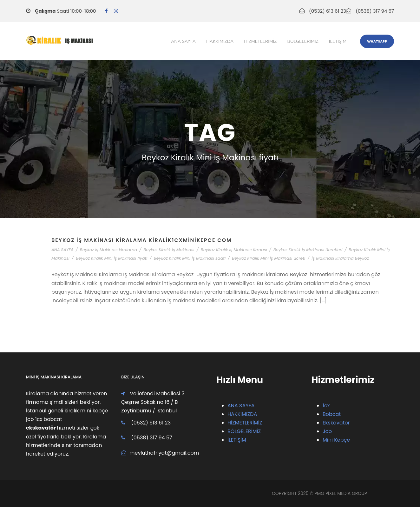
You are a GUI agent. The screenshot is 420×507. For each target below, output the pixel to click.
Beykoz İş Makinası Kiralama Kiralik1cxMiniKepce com (141, 240)
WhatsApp (377, 41)
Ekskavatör (336, 423)
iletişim (338, 41)
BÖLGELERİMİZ (244, 431)
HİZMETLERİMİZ (245, 423)
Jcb (327, 431)
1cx (326, 406)
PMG (320, 493)
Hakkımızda (220, 41)
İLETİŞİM (237, 440)
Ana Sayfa (183, 41)
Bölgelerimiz (303, 41)
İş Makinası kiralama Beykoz (340, 258)
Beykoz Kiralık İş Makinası (169, 250)
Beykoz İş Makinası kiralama (109, 250)
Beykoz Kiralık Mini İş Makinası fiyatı (112, 258)
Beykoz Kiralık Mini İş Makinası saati (190, 258)
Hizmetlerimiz (260, 41)
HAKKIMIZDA (242, 414)
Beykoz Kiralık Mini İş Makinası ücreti (269, 258)
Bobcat (332, 414)
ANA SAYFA (62, 250)
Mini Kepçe (336, 440)
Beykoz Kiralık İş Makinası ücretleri (308, 250)
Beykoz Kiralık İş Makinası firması (234, 250)
